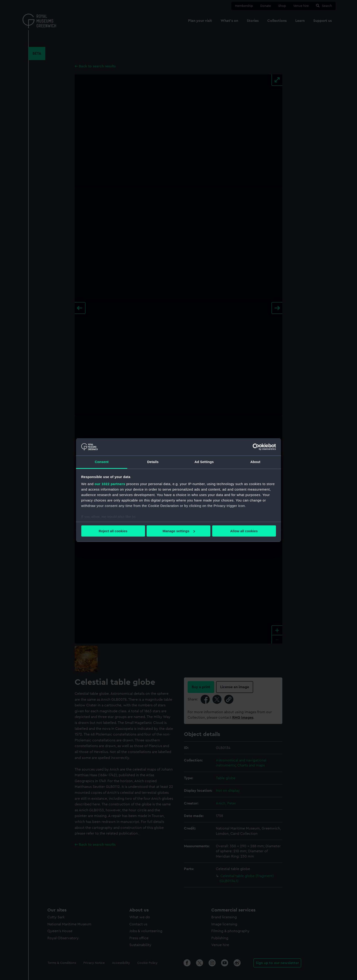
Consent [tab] (102, 462)
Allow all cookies (244, 531)
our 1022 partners (110, 484)
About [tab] (255, 462)
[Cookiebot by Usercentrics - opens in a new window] (256, 447)
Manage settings (179, 531)
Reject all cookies (113, 531)
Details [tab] (153, 462)
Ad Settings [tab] (204, 462)
